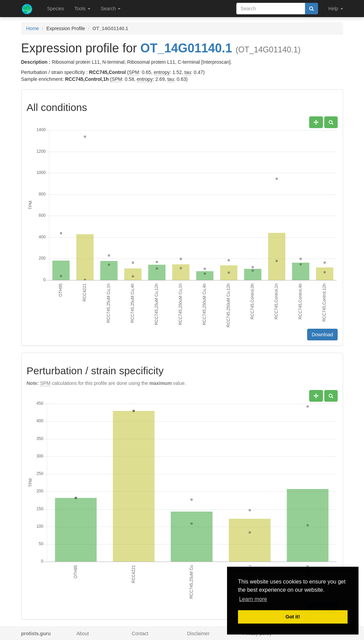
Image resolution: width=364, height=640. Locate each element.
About (83, 633)
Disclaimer (198, 633)
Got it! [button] (293, 617)
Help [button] (336, 9)
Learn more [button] (253, 599)
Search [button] (111, 9)
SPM (134, 72)
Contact (140, 633)
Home (33, 28)
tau (188, 72)
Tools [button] (82, 9)
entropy (162, 72)
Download (322, 335)
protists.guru (36, 633)
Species (56, 9)
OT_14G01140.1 (186, 48)
